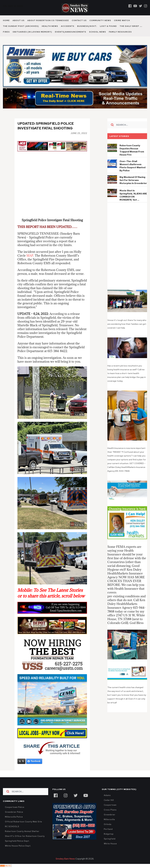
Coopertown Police (15, 807)
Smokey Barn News (65, 859)
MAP (30, 256)
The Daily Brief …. (131, 26)
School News (97, 32)
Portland (108, 829)
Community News (100, 20)
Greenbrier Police (14, 812)
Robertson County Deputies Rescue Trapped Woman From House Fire (132, 150)
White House (110, 844)
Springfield (110, 839)
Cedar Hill (109, 800)
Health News (50, 26)
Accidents (68, 26)
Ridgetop (109, 834)
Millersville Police (14, 817)
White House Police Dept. (18, 846)
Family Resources (120, 32)
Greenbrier (109, 815)
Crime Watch (122, 20)
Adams (107, 796)
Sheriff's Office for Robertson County (25, 836)
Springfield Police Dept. (17, 841)
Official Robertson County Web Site (23, 822)
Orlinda (108, 825)
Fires (6, 32)
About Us (19, 20)
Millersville (109, 820)
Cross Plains (110, 810)
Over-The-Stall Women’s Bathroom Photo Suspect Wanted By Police (132, 166)
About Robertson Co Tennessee (48, 20)
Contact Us (79, 20)
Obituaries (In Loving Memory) (32, 32)
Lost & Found (108, 26)
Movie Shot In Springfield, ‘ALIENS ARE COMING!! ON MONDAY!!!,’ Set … (133, 195)
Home (6, 20)
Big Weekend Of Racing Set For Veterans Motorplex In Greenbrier (133, 180)
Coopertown (110, 805)
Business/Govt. (87, 26)
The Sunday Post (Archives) (21, 26)
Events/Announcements (71, 32)
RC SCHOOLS (12, 827)
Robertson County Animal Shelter (22, 832)
